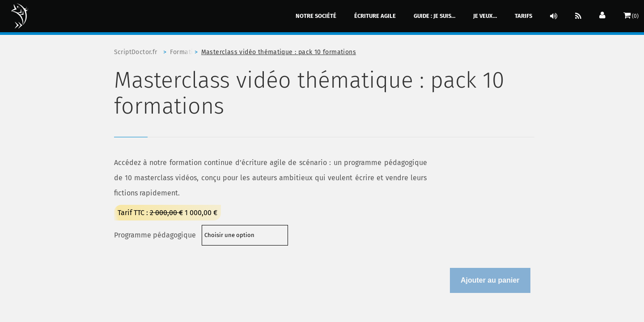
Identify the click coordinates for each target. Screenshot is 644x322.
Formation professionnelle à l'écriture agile (186, 52)
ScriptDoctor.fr (136, 52)
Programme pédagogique (155, 235)
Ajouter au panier (490, 280)
